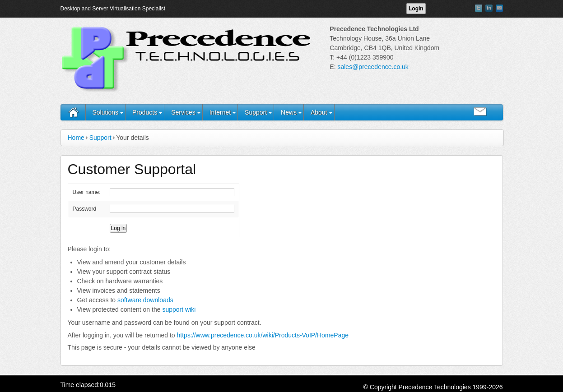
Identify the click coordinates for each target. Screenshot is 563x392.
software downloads (145, 300)
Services (183, 112)
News (289, 112)
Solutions (106, 112)
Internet (220, 112)
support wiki (179, 309)
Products (145, 112)
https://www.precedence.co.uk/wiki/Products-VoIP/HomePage (263, 335)
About (319, 112)
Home (76, 138)
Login (416, 9)
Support (256, 112)
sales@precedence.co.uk (373, 67)
